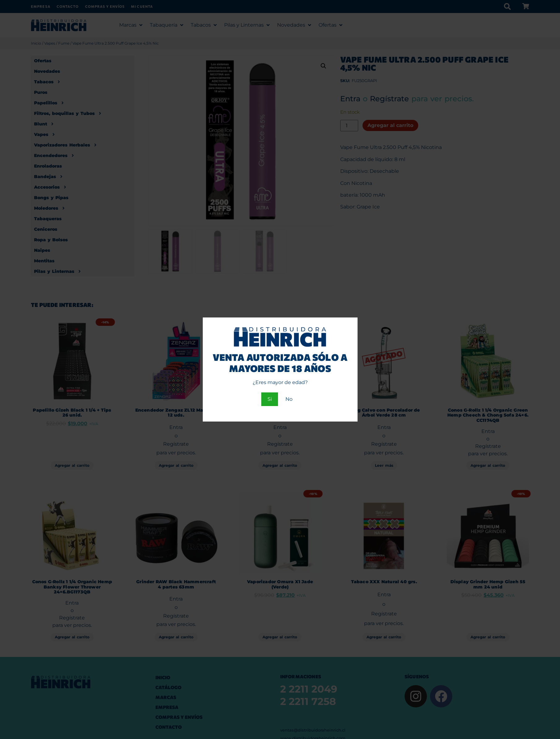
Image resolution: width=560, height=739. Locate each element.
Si (270, 399)
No (289, 399)
